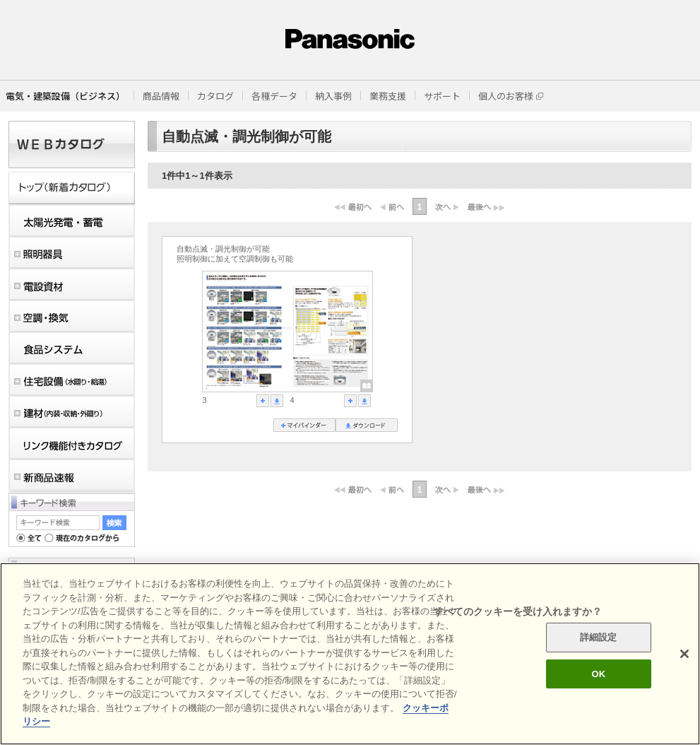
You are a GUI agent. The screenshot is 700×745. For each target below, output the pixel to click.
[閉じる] (684, 654)
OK (598, 674)
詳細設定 (599, 637)
